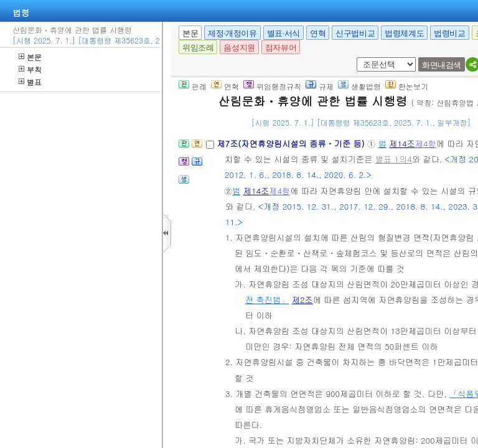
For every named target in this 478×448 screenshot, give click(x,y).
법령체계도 (404, 33)
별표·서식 (284, 33)
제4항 (426, 143)
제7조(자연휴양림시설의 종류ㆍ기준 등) (292, 143)
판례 (193, 86)
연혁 (318, 33)
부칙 (30, 69)
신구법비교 (355, 33)
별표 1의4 (394, 159)
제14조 (402, 143)
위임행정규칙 (272, 86)
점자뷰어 (281, 48)
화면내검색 (442, 65)
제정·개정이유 (232, 33)
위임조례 (198, 48)
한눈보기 (407, 86)
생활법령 (359, 86)
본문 (30, 57)
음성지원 (239, 48)
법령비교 (449, 33)
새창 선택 (361, 58)
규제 (320, 86)
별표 (30, 82)
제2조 (302, 300)
